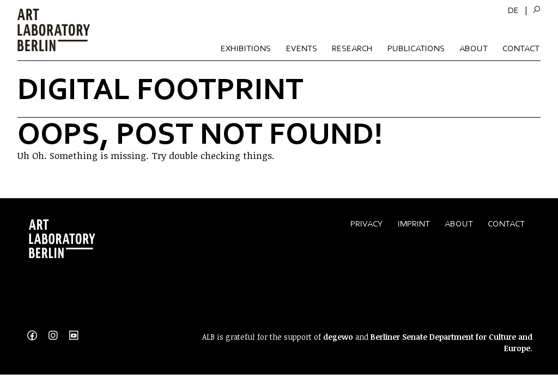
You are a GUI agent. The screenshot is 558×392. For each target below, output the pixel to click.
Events (302, 48)
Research (352, 48)
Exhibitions (246, 48)
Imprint (414, 223)
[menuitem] (513, 10)
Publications (416, 48)
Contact (521, 48)
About (474, 48)
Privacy (367, 223)
